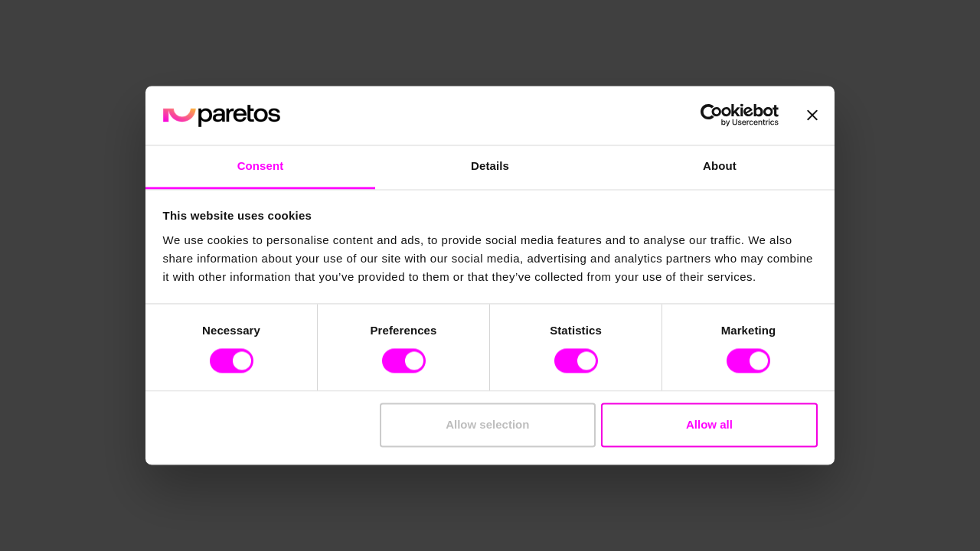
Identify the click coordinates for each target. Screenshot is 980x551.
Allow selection (487, 424)
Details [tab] (490, 166)
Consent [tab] (261, 166)
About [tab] (720, 166)
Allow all (709, 424)
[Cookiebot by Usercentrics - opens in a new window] (712, 116)
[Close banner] (812, 116)
